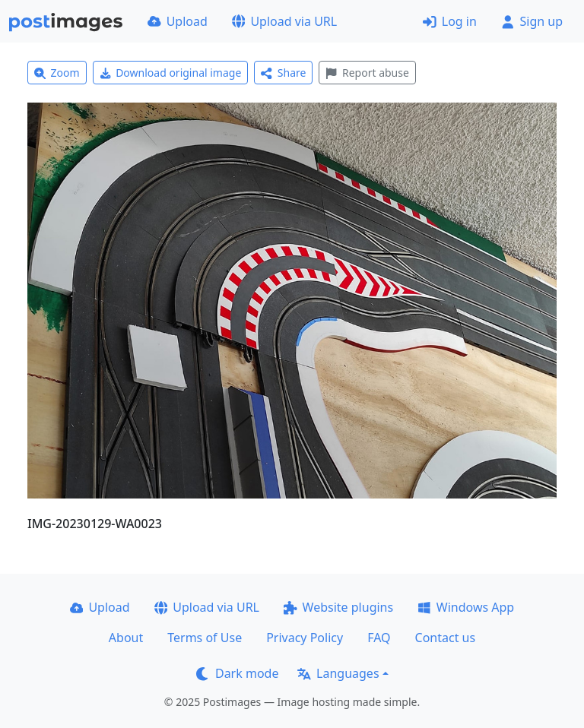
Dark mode (237, 673)
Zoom (57, 73)
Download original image (171, 73)
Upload (178, 21)
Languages (338, 673)
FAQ (379, 638)
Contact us (446, 638)
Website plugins (338, 607)
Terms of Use (205, 638)
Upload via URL (284, 21)
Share (283, 73)
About (126, 638)
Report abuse (367, 73)
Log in (450, 21)
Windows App (466, 607)
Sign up (532, 21)
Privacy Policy (305, 638)
